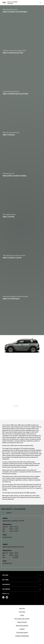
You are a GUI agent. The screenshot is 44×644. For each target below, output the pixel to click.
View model (16, 406)
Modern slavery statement (22, 626)
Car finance (6, 589)
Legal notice (22, 608)
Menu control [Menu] (40, 3)
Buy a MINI (5, 580)
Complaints (22, 629)
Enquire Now (28, 406)
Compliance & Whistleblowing (22, 636)
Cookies (22, 615)
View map (5, 543)
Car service (6, 584)
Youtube (7, 597)
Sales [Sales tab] (3, 513)
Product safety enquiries (22, 632)
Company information (22, 622)
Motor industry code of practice (22, 619)
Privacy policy (22, 612)
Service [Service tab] (9, 513)
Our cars (5, 575)
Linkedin (3, 597)
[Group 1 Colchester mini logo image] (10, 3)
